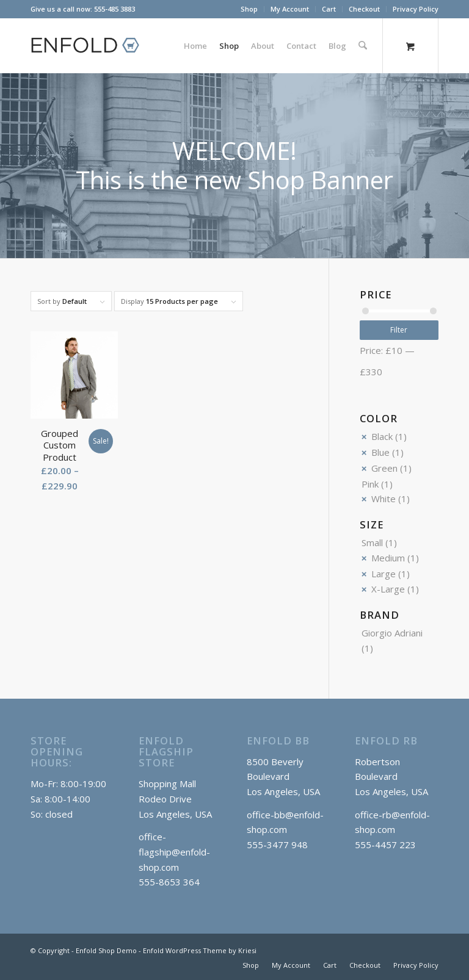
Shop (249, 9)
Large (384, 574)
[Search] (363, 46)
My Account (290, 9)
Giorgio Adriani (392, 633)
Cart (329, 9)
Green (384, 468)
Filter (399, 330)
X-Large (388, 589)
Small (372, 542)
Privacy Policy (416, 9)
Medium (388, 558)
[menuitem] (249, 9)
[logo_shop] (90, 46)
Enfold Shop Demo (106, 950)
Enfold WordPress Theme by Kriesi (200, 950)
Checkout (364, 9)
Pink (370, 484)
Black (382, 436)
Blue (380, 452)
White (384, 499)
